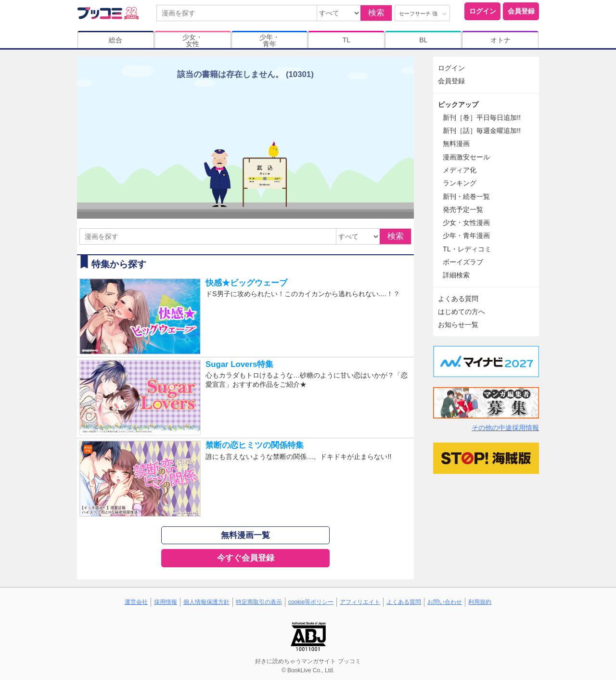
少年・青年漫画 (466, 235)
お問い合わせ (445, 602)
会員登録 (521, 11)
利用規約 (480, 602)
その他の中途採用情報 (505, 428)
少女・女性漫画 (466, 222)
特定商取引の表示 (259, 602)
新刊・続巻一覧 (466, 196)
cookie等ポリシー (311, 602)
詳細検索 (456, 275)
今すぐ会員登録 (246, 558)
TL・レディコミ (467, 249)
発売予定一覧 (463, 209)
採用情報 (166, 602)
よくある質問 (458, 299)
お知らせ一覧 (458, 325)
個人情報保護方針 (206, 602)
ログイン (483, 11)
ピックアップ (458, 105)
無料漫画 (456, 144)
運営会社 (136, 602)
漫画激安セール (466, 157)
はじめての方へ (462, 312)
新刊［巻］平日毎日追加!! (482, 118)
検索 (376, 13)
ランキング (460, 183)
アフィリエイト (360, 602)
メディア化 (460, 170)
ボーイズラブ (463, 262)
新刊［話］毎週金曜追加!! (482, 131)
